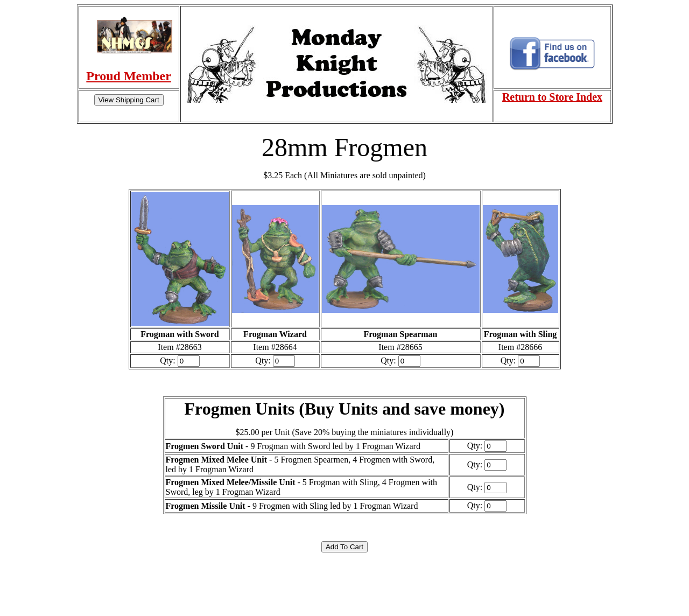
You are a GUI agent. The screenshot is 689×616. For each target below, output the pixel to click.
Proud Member (129, 76)
